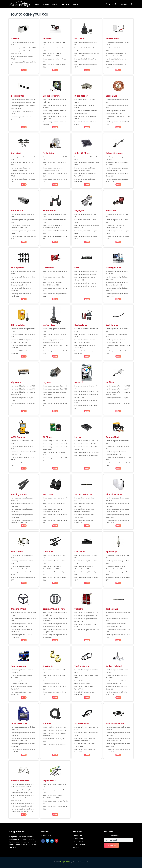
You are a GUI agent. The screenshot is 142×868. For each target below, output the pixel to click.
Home (37, 4)
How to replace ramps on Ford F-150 (86, 441)
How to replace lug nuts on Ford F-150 (55, 386)
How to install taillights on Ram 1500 (86, 616)
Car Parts (66, 4)
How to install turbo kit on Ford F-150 (55, 727)
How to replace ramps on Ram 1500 (86, 444)
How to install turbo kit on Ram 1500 (54, 730)
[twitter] (47, 841)
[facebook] (43, 841)
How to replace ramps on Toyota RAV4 (87, 452)
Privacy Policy (78, 838)
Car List (55, 4)
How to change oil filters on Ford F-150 (55, 441)
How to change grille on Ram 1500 (85, 274)
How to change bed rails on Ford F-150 (24, 100)
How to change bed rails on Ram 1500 (23, 103)
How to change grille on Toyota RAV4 (86, 283)
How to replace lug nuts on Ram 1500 (55, 389)
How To (75, 4)
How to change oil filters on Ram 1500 (55, 444)
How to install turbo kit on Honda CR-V (55, 744)
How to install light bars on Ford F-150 (23, 386)
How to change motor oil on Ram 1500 (87, 392)
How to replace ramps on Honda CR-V (87, 455)
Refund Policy (78, 841)
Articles (46, 4)
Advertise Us (77, 836)
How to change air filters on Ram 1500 (23, 48)
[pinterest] (57, 841)
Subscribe (124, 4)
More (24, 70)
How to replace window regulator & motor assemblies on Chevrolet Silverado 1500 (22, 798)
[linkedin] (52, 841)
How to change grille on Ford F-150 (86, 271)
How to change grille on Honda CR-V (86, 286)
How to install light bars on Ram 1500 (23, 389)
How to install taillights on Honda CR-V (87, 630)
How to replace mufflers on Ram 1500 (118, 389)
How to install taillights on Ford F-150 (86, 613)
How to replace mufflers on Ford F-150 (118, 386)
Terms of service (79, 844)
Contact (76, 847)
